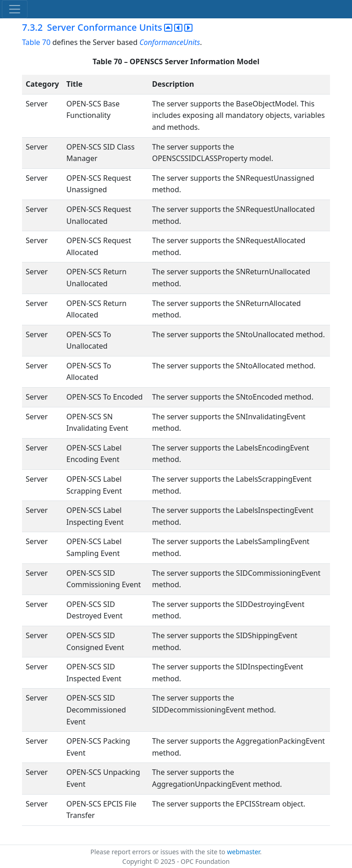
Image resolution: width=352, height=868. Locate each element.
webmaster (243, 852)
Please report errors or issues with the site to (159, 852)
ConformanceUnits (170, 42)
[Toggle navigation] (15, 9)
